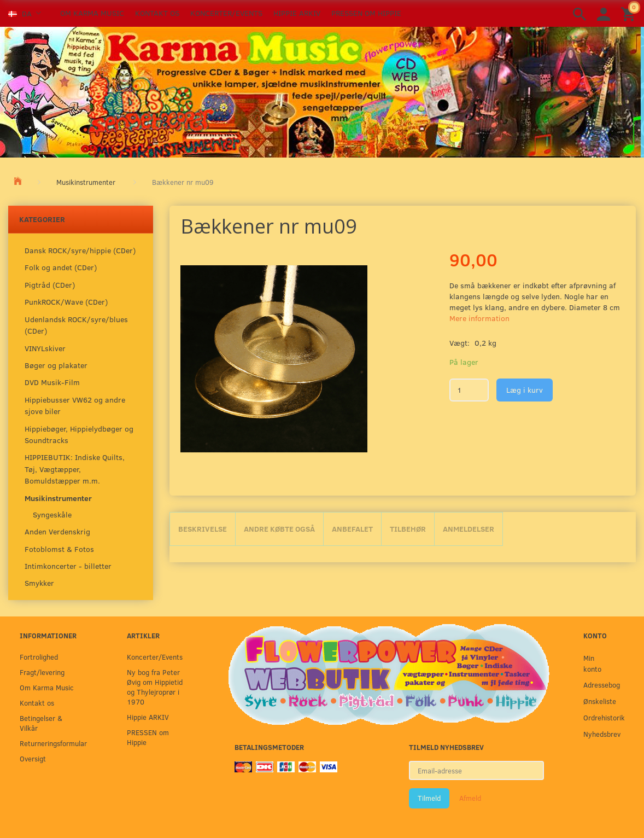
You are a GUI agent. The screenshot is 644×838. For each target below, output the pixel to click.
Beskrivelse (203, 529)
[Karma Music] (320, 91)
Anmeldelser (469, 529)
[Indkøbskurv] (630, 13)
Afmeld (470, 798)
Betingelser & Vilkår (41, 723)
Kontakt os (157, 13)
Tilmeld (429, 798)
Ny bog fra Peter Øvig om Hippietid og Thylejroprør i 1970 (155, 687)
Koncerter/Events (226, 13)
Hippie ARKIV (297, 13)
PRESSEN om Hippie (366, 13)
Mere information (479, 318)
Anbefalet (352, 529)
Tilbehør (408, 529)
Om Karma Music (92, 13)
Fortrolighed (39, 657)
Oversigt (33, 758)
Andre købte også (279, 529)
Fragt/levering (42, 672)
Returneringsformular (51, 743)
